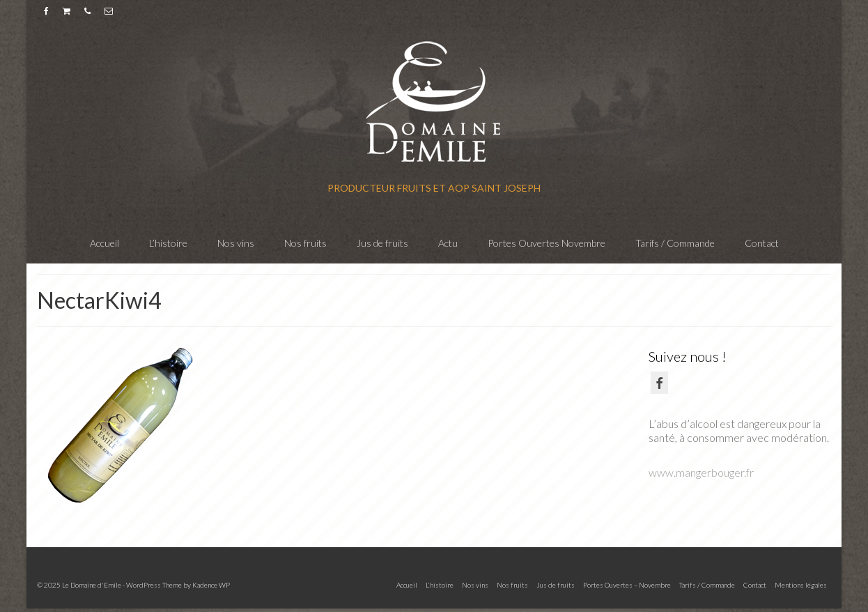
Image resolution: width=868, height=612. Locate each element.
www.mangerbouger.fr (701, 472)
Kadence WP (211, 585)
